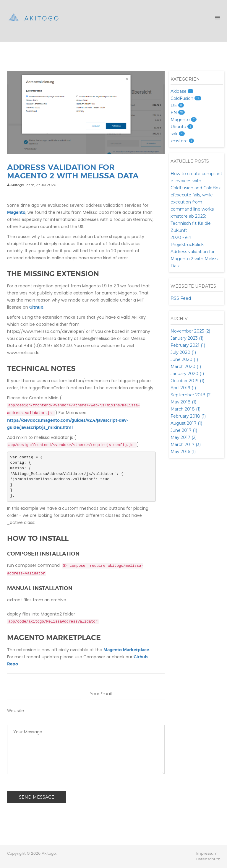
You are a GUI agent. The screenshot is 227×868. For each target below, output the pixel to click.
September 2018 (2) (191, 395)
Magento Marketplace (126, 650)
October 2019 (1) (187, 381)
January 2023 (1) (187, 338)
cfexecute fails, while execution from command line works (192, 202)
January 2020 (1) (187, 374)
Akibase (182, 91)
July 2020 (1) (183, 352)
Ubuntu (182, 127)
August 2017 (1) (186, 423)
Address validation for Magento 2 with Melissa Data (195, 259)
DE (177, 105)
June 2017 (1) (184, 430)
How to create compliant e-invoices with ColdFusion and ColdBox (196, 181)
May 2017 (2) (184, 437)
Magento (16, 213)
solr (178, 134)
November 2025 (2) (190, 331)
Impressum (207, 854)
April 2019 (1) (183, 388)
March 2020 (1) (186, 367)
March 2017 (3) (186, 444)
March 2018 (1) (185, 409)
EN (178, 113)
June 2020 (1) (184, 359)
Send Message (37, 797)
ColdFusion (186, 98)
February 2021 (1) (188, 345)
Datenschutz (208, 859)
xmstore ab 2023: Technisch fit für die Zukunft (191, 223)
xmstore (182, 141)
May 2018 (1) (183, 402)
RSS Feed (181, 298)
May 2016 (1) (183, 452)
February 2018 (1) (188, 416)
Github (36, 307)
